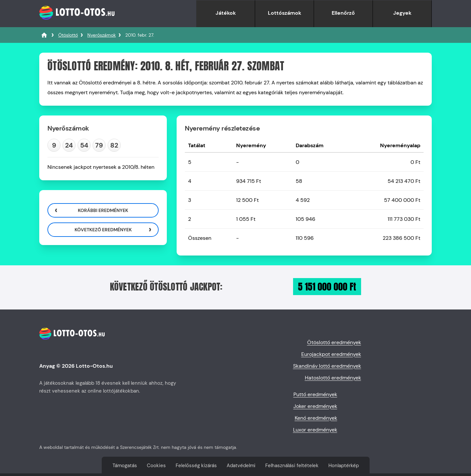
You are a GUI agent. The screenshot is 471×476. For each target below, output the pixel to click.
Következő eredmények (103, 230)
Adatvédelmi (241, 466)
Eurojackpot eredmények (331, 354)
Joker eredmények (315, 406)
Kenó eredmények (316, 418)
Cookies (156, 466)
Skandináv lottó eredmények (327, 366)
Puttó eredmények (315, 394)
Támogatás (125, 466)
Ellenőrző (343, 13)
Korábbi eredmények (103, 210)
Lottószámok (285, 13)
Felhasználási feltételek (292, 466)
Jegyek (402, 13)
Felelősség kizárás (196, 466)
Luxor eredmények (315, 430)
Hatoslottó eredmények (333, 378)
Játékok (226, 13)
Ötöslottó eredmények (334, 342)
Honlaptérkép (344, 466)
